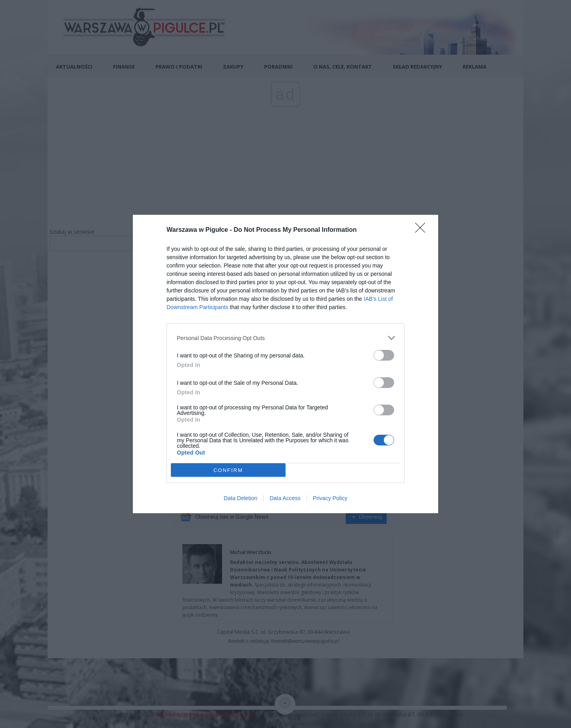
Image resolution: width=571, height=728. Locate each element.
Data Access (285, 498)
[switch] (384, 355)
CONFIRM (228, 470)
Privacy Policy (330, 498)
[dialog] (285, 364)
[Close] (423, 230)
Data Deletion (240, 498)
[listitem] (285, 338)
